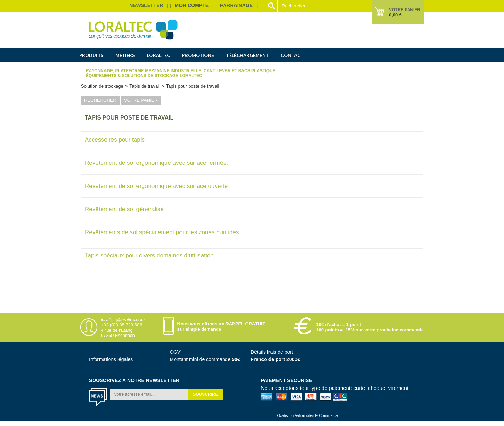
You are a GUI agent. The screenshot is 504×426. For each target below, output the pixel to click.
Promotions (198, 55)
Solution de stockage (102, 86)
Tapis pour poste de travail (193, 86)
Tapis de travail (145, 86)
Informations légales (111, 359)
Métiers (125, 55)
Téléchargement (247, 55)
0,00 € (395, 15)
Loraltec (158, 55)
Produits (91, 55)
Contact (292, 55)
